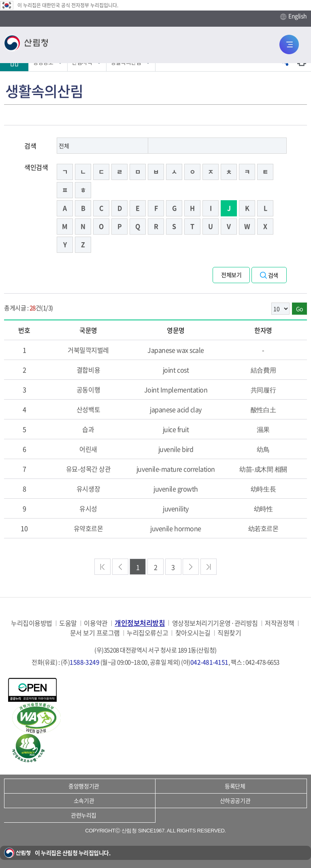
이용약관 (96, 623)
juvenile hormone (176, 528)
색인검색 (36, 167)
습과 (88, 429)
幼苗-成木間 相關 (263, 469)
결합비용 (88, 370)
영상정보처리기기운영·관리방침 (215, 623)
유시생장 (88, 489)
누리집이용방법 (32, 623)
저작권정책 (280, 623)
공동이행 (88, 390)
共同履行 (263, 390)
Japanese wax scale (176, 350)
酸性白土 (263, 409)
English (294, 16)
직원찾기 (229, 633)
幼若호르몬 (263, 528)
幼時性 (263, 508)
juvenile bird (176, 449)
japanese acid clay (176, 409)
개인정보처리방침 (140, 623)
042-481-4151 (209, 662)
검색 (30, 146)
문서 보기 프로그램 (95, 633)
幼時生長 (263, 489)
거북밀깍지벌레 (88, 350)
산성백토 (88, 409)
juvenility (176, 508)
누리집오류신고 (147, 633)
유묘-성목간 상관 (88, 469)
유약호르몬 (88, 528)
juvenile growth (176, 489)
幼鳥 (263, 449)
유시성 (88, 508)
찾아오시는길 (193, 633)
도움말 (68, 623)
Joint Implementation (176, 390)
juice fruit (176, 429)
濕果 (263, 429)
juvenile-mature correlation (176, 469)
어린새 (88, 449)
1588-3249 (84, 662)
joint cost (176, 370)
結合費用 (263, 370)
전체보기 (231, 275)
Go (299, 309)
